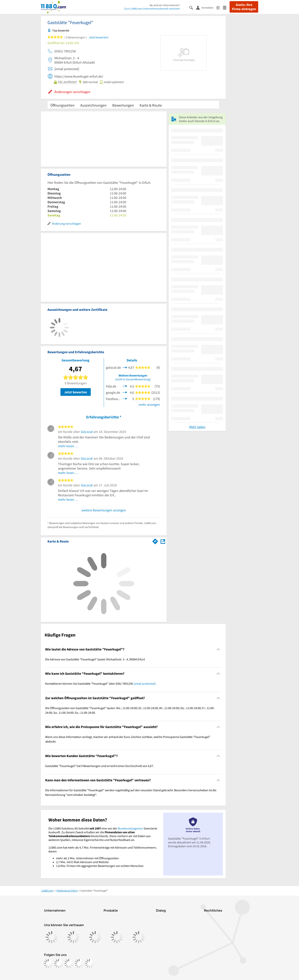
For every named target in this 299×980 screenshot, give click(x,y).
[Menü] (226, 7)
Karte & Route (151, 105)
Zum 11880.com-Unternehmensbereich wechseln (152, 9)
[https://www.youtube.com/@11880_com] (89, 964)
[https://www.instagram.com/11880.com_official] (59, 964)
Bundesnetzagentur (131, 828)
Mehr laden (197, 427)
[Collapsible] (218, 649)
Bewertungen (123, 105)
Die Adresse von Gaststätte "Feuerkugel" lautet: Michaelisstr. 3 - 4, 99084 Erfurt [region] (95, 659)
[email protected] (145, 684)
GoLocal (87, 432)
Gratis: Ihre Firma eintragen (244, 7)
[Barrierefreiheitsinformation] (220, 7)
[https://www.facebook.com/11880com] (48, 964)
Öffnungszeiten (62, 105)
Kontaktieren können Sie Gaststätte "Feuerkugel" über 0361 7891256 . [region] (101, 684)
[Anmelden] (206, 7)
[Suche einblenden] (193, 7)
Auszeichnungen (93, 105)
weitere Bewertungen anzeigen (104, 510)
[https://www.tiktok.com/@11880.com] (69, 964)
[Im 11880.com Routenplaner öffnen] (155, 541)
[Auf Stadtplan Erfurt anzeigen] (163, 541)
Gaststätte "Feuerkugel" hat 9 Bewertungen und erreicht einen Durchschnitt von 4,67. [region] (100, 766)
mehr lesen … (68, 446)
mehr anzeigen (149, 405)
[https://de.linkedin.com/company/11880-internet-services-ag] (79, 964)
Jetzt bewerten (76, 392)
